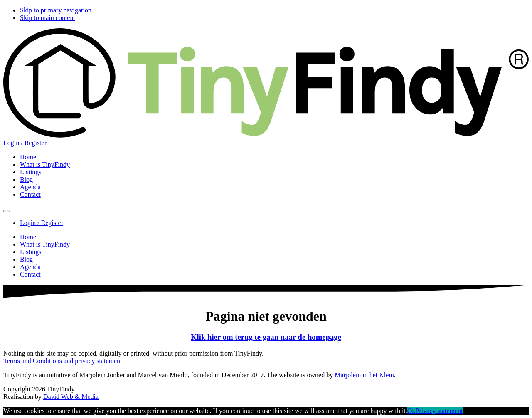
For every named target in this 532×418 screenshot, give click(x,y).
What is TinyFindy (45, 244)
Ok (411, 411)
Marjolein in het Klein (364, 375)
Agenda (30, 267)
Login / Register (25, 143)
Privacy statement (439, 411)
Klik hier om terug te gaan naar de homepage (266, 337)
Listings (31, 252)
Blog (26, 259)
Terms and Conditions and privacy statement (63, 361)
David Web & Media (71, 397)
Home (28, 237)
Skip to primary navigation (56, 10)
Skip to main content (48, 18)
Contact (30, 274)
